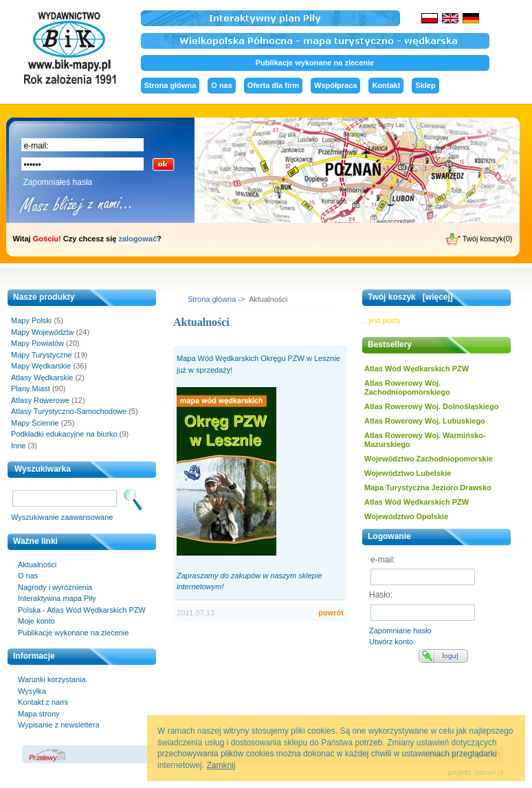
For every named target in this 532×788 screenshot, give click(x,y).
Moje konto (36, 621)
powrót (331, 613)
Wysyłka (32, 691)
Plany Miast (31, 388)
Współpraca (335, 85)
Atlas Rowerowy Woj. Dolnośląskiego (431, 406)
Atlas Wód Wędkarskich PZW (417, 369)
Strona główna (170, 85)
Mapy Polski (31, 320)
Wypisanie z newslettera (59, 725)
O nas (222, 85)
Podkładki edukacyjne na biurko (64, 434)
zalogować (137, 239)
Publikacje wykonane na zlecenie (315, 63)
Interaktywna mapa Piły (57, 598)
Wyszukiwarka (43, 469)
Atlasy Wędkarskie (42, 377)
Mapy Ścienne (35, 423)
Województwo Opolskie (406, 516)
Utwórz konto (391, 642)
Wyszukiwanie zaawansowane (62, 517)
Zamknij (221, 765)
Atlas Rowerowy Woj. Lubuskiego (425, 421)
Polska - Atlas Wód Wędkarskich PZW (82, 610)
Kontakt (386, 85)
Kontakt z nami (43, 702)
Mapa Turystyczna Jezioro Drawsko (428, 488)
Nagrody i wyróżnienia (55, 587)
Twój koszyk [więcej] (410, 297)
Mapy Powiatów (37, 343)
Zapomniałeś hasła (58, 182)
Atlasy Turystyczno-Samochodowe (69, 411)
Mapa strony (39, 714)
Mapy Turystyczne (42, 355)
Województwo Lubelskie (408, 473)
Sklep (425, 85)
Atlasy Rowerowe (40, 400)
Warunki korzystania (52, 679)
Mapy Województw (43, 332)
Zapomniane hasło (400, 631)
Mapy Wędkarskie (41, 366)
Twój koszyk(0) (479, 239)
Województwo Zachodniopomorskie (429, 459)
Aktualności (37, 565)
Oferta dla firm (273, 85)
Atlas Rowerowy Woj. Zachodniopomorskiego (407, 387)
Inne (18, 446)
